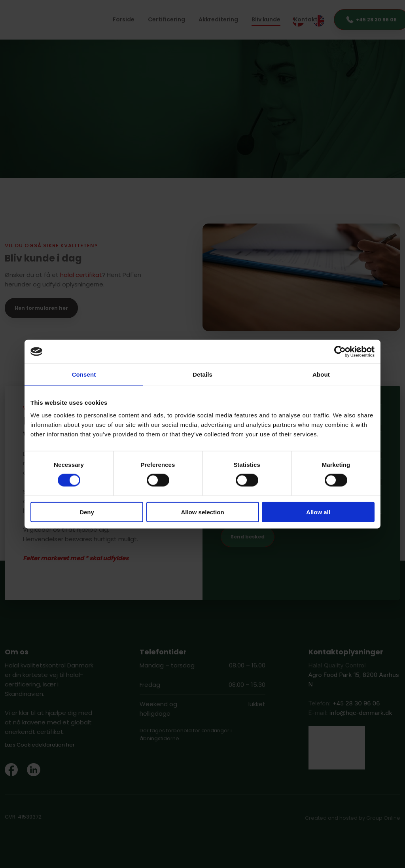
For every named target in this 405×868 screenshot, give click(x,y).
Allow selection (202, 512)
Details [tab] (202, 374)
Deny (87, 512)
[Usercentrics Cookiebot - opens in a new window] (340, 352)
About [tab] (321, 374)
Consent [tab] (84, 374)
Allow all (318, 512)
